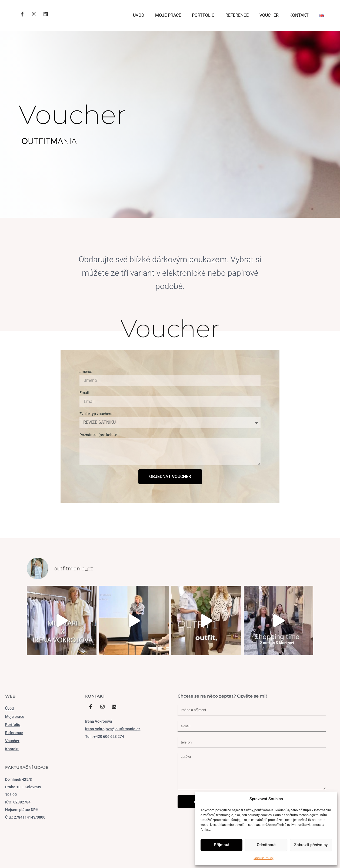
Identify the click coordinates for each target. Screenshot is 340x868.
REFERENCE (237, 15)
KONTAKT (299, 15)
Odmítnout (266, 845)
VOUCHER (269, 15)
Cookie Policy (264, 858)
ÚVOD (139, 15)
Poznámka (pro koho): (98, 435)
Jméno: (86, 372)
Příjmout (222, 845)
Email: (84, 393)
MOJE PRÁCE (168, 15)
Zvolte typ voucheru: (96, 414)
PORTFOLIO (203, 15)
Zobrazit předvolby (311, 845)
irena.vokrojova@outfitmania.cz (113, 729)
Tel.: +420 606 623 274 (105, 736)
